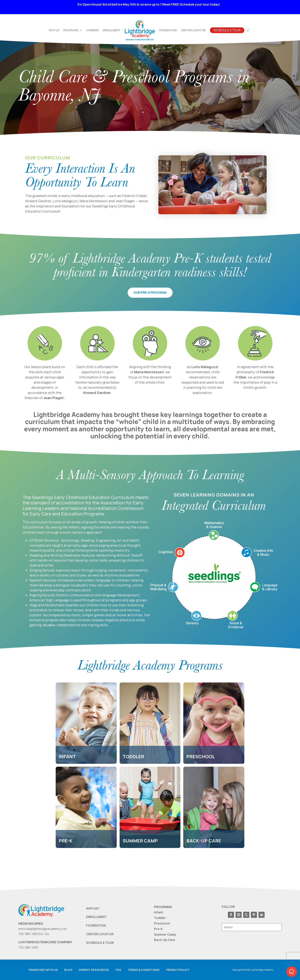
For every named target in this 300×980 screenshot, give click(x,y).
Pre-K (158, 929)
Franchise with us (43, 970)
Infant (159, 912)
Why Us (54, 30)
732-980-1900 (28, 947)
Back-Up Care (165, 940)
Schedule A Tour (227, 30)
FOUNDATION (96, 925)
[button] (292, 972)
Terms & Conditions (144, 970)
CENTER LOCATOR (100, 934)
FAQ (118, 970)
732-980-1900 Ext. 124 (34, 934)
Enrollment (112, 30)
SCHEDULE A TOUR (100, 943)
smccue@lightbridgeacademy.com (43, 929)
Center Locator (193, 30)
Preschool (162, 923)
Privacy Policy (178, 970)
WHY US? (93, 908)
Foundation (168, 30)
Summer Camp (165, 934)
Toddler (160, 918)
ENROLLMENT (96, 917)
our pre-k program (150, 293)
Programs (71, 30)
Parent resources (94, 970)
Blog (68, 970)
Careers (92, 30)
